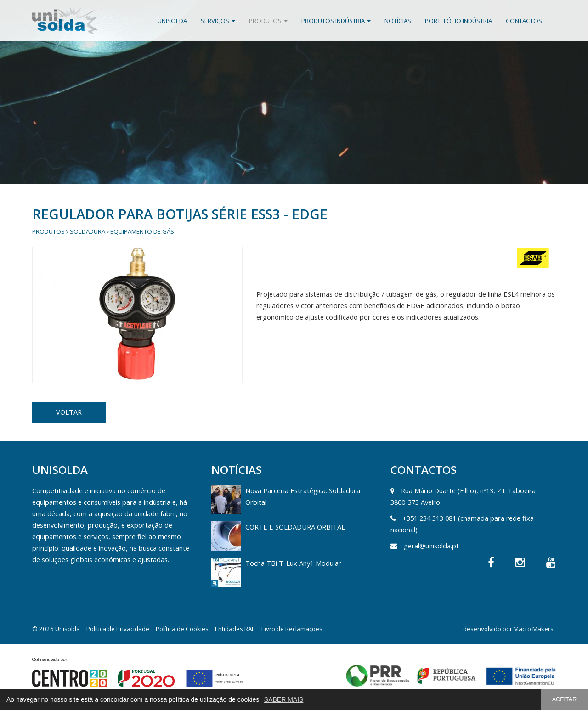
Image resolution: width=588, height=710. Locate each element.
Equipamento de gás (142, 231)
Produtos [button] (268, 21)
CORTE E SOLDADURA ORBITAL (295, 527)
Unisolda (172, 21)
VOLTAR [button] (69, 412)
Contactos (524, 21)
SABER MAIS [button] (284, 699)
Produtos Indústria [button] (336, 21)
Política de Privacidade (118, 629)
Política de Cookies (182, 629)
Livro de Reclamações (292, 629)
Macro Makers (534, 629)
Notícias (398, 21)
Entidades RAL (235, 629)
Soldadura (88, 231)
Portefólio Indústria (458, 21)
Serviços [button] (218, 21)
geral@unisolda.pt (431, 546)
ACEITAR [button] (565, 699)
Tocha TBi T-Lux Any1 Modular (293, 563)
